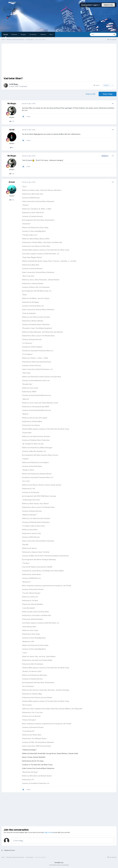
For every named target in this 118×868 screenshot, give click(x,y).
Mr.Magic (15, 84)
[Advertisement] (59, 60)
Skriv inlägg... (18, 841)
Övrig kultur (23, 86)
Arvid (12, 130)
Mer (51, 34)
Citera (28, 116)
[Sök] (101, 34)
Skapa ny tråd (91, 94)
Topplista (43, 34)
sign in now (48, 832)
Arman (12, 182)
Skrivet (29, 104)
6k (12, 148)
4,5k (12, 200)
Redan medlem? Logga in (91, 5)
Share (96, 85)
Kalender (14, 34)
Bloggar (23, 34)
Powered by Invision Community (59, 865)
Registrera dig (108, 5)
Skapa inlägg (108, 94)
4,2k (12, 121)
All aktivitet (33, 34)
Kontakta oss (59, 863)
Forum (6, 35)
